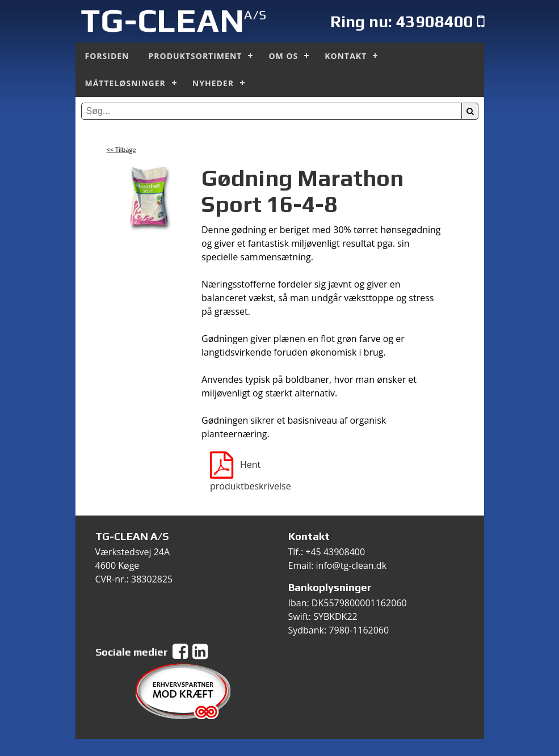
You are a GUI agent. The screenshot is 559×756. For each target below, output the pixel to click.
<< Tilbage (121, 149)
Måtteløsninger (125, 83)
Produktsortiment (196, 56)
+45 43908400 (335, 552)
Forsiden (107, 56)
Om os (283, 56)
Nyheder (213, 83)
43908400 (435, 21)
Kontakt (346, 56)
